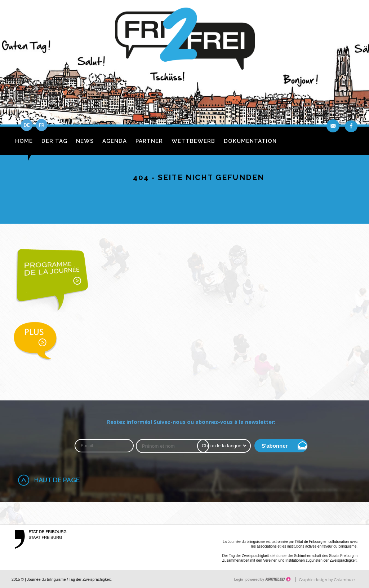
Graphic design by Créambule (327, 580)
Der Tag (54, 141)
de (27, 125)
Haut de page (57, 480)
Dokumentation (250, 141)
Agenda (115, 141)
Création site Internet (267, 579)
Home (24, 141)
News (85, 141)
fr (42, 125)
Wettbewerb (193, 141)
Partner (149, 141)
